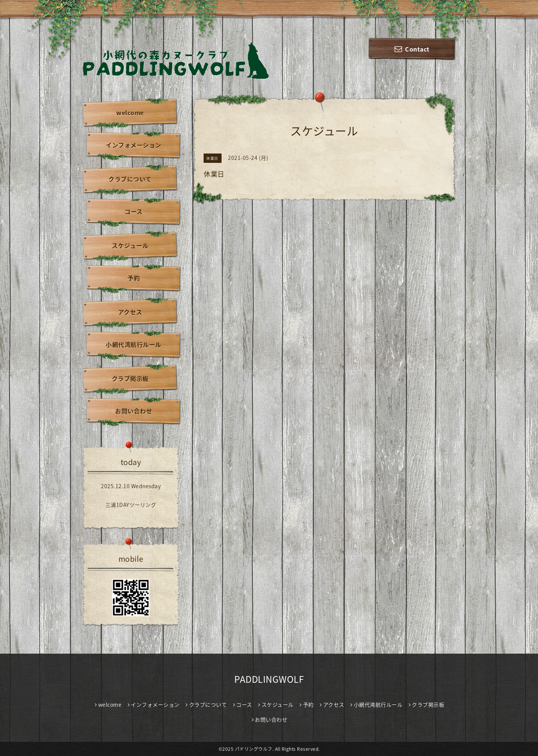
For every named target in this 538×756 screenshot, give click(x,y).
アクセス (130, 312)
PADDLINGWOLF (269, 679)
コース (134, 211)
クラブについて (130, 179)
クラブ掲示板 (130, 378)
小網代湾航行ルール (134, 344)
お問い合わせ (134, 411)
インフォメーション (134, 145)
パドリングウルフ (254, 749)
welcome (130, 112)
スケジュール (130, 245)
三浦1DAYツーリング (131, 505)
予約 (134, 278)
